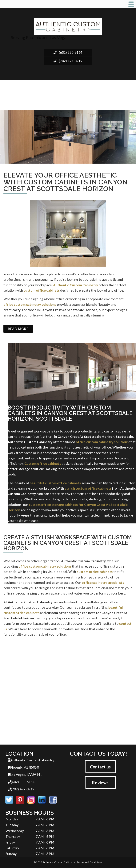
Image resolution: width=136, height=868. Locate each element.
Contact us (100, 767)
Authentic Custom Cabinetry (76, 285)
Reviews (100, 783)
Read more (18, 329)
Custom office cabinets (43, 464)
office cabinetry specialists (103, 583)
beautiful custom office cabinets (55, 483)
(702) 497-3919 (68, 61)
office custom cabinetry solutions (30, 305)
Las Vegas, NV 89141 (25, 775)
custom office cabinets (42, 290)
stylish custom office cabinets (88, 488)
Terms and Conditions (90, 862)
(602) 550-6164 (68, 52)
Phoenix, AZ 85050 (23, 767)
